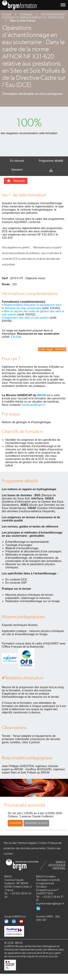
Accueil (7, 14)
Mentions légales (27, 843)
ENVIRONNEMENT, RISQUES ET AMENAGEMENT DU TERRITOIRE (34, 16)
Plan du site (10, 843)
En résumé (17, 161)
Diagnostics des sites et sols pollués (26, 318)
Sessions (17, 170)
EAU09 (15, 337)
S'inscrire (15, 823)
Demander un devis (36, 823)
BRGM (42, 395)
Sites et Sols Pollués (23, 21)
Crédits (42, 843)
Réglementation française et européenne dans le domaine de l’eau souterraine (32, 306)
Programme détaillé (51, 161)
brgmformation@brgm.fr (50, 903)
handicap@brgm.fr (33, 405)
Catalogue (26, 14)
